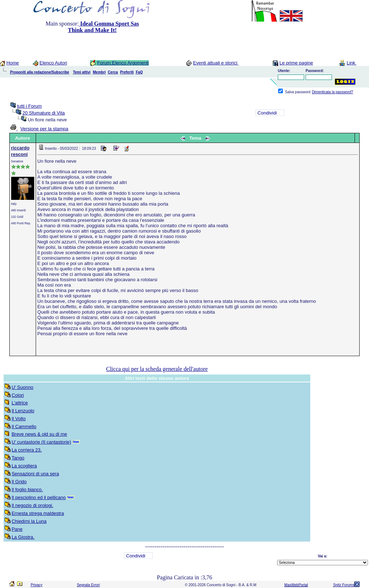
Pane (17, 529)
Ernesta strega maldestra (38, 513)
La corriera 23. (27, 450)
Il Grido (19, 482)
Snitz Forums (344, 585)
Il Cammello (24, 427)
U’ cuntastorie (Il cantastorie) (41, 442)
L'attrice (20, 403)
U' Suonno (22, 387)
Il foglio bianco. (27, 490)
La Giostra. (23, 537)
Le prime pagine (296, 63)
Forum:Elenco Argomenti (123, 63)
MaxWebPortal (296, 585)
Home (13, 63)
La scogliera (24, 466)
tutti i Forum (29, 106)
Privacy (37, 585)
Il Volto (19, 419)
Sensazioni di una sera (35, 474)
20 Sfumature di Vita (44, 113)
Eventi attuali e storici (216, 63)
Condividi (267, 113)
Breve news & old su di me (39, 434)
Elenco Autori (54, 63)
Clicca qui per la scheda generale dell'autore (157, 369)
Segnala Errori (88, 585)
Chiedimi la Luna (29, 521)
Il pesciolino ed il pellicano (39, 497)
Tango (18, 458)
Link (352, 63)
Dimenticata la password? (332, 92)
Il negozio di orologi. (32, 505)
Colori (18, 395)
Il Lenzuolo (23, 411)
